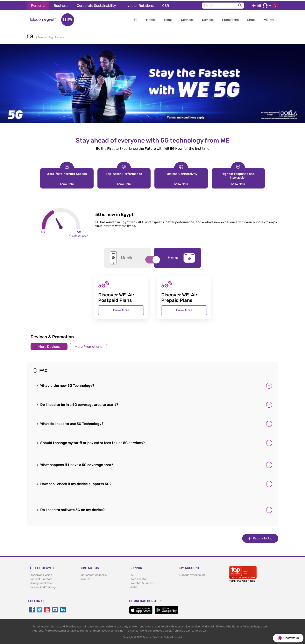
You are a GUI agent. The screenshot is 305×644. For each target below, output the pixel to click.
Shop (251, 19)
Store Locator (138, 578)
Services (187, 19)
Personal (38, 5)
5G (135, 19)
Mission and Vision (41, 574)
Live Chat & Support (142, 582)
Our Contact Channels (93, 574)
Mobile (151, 19)
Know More (67, 183)
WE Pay (269, 19)
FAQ (132, 574)
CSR (166, 5)
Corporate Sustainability (96, 5)
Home (168, 19)
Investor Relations (139, 5)
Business (61, 5)
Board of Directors (41, 578)
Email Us (85, 578)
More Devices (49, 346)
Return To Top (260, 538)
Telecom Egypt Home (51, 37)
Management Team (41, 582)
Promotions (230, 19)
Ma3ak (134, 586)
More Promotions (88, 346)
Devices (208, 19)
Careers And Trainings (43, 586)
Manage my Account (192, 574)
